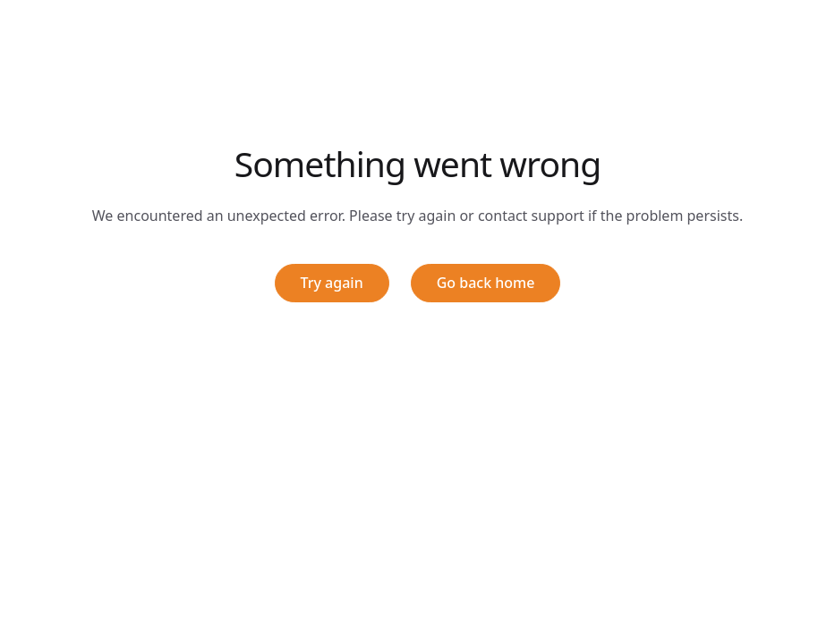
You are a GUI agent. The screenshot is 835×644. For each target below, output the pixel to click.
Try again (332, 283)
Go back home (486, 283)
